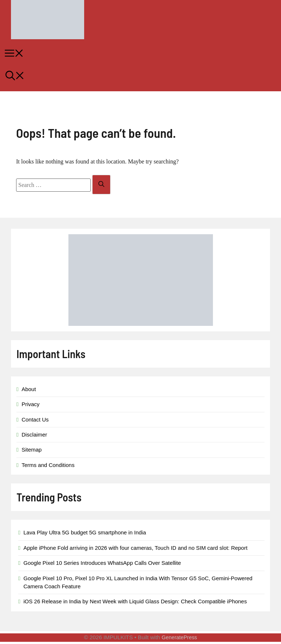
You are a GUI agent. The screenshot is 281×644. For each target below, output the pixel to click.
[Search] (101, 185)
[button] (140, 77)
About (29, 389)
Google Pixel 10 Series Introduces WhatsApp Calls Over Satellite (102, 563)
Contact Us (35, 419)
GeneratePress (179, 637)
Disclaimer (34, 435)
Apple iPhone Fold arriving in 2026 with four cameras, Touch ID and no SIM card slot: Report (135, 548)
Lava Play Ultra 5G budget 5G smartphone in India (85, 532)
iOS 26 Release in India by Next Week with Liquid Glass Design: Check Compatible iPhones (135, 601)
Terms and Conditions (48, 465)
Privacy (31, 404)
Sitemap (32, 450)
